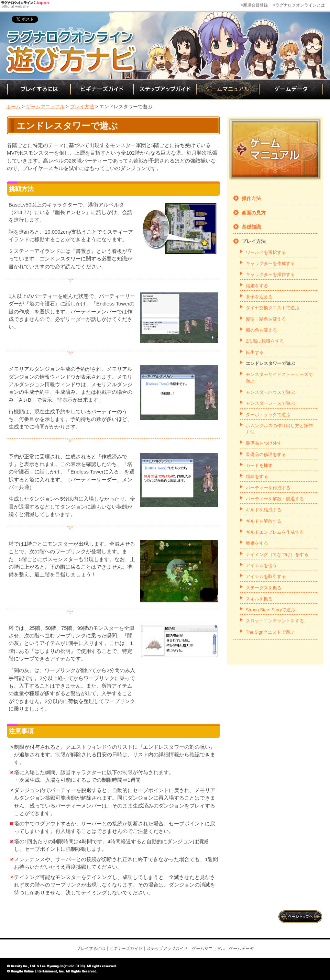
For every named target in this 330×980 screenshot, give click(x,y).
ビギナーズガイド (101, 89)
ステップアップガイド (164, 89)
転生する (255, 352)
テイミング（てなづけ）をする (277, 554)
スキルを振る (259, 599)
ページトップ (301, 917)
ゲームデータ (291, 89)
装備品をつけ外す (264, 443)
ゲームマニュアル (227, 89)
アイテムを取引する (266, 576)
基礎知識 (251, 227)
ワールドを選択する (266, 252)
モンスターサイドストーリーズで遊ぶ (279, 378)
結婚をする (257, 286)
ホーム (13, 107)
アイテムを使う (261, 565)
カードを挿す (259, 465)
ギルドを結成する (264, 510)
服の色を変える (261, 330)
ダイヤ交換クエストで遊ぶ (273, 308)
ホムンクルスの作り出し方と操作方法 (279, 429)
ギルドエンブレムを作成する (275, 532)
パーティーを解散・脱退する (275, 499)
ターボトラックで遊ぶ (268, 415)
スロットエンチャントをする (275, 621)
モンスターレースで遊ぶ (270, 403)
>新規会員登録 (254, 5)
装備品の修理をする (266, 454)
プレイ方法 (82, 107)
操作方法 (251, 198)
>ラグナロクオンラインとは (299, 5)
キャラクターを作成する (270, 263)
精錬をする (257, 476)
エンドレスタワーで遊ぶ (270, 363)
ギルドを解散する (264, 521)
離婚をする (257, 543)
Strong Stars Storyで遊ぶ (271, 610)
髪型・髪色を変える (266, 319)
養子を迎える (259, 297)
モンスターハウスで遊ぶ (270, 392)
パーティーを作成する (268, 488)
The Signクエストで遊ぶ (270, 632)
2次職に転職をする (265, 341)
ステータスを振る (264, 588)
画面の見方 (254, 213)
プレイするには (38, 89)
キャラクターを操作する (270, 274)
